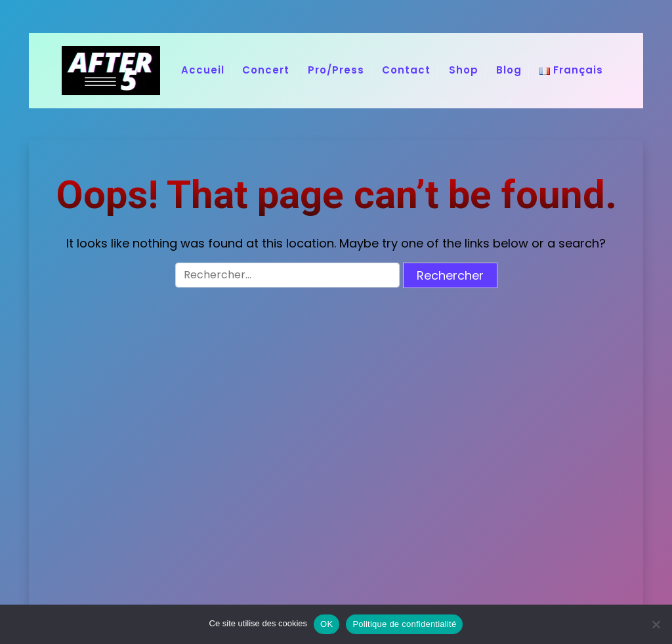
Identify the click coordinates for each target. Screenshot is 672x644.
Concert (266, 70)
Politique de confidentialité (404, 624)
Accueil (203, 70)
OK (326, 624)
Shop (464, 70)
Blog (509, 70)
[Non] (656, 624)
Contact (406, 70)
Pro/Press (336, 70)
